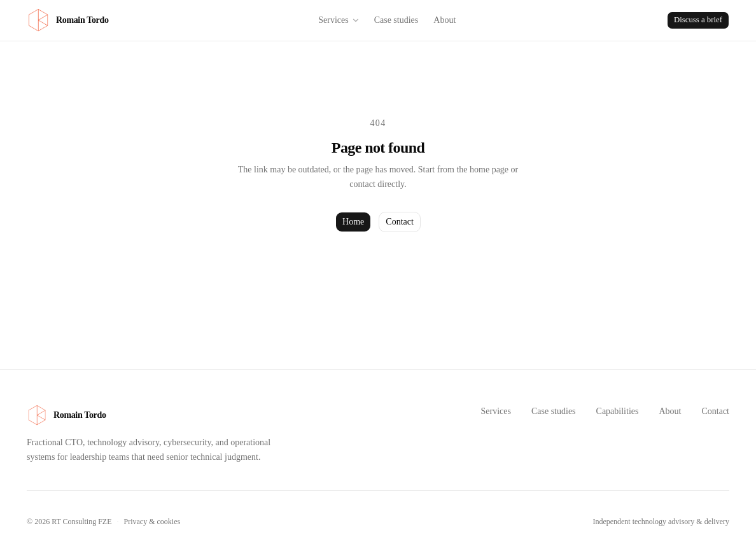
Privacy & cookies (152, 522)
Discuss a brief (698, 20)
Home (353, 222)
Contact (400, 222)
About (444, 20)
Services (339, 20)
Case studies (396, 20)
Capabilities (618, 411)
